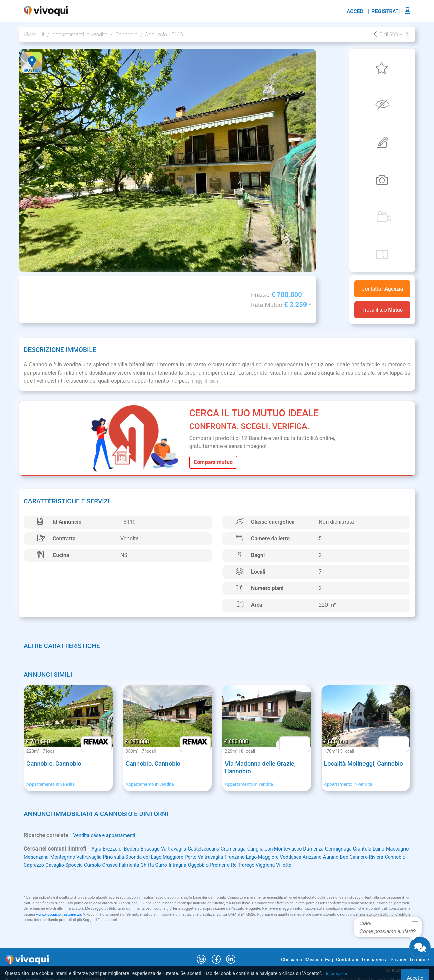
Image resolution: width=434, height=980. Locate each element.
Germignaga (365, 849)
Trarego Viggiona (373, 865)
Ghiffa (253, 865)
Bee (47, 865)
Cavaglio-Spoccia (161, 865)
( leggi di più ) (205, 381)
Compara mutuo (213, 462)
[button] (38, 160)
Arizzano (385, 857)
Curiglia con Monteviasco (294, 849)
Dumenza (338, 849)
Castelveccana (216, 849)
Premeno (333, 865)
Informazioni (339, 973)
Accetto (408, 973)
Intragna (287, 865)
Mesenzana (79, 857)
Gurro (269, 865)
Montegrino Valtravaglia (123, 857)
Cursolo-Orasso (202, 865)
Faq (329, 960)
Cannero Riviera (72, 865)
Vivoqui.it (34, 34)
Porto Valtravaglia (265, 857)
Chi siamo (292, 960)
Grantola (391, 849)
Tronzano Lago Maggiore (318, 857)
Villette (32, 873)
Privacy (398, 960)
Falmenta (233, 865)
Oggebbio (309, 865)
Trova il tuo (382, 310)
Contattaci (347, 960)
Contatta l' (382, 289)
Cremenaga (249, 849)
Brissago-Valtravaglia (171, 849)
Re (349, 865)
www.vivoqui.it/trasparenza (58, 923)
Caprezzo (128, 865)
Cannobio (126, 34)
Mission (314, 960)
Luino (30, 857)
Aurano (32, 865)
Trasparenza (374, 960)
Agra (97, 849)
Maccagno (51, 857)
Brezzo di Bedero (124, 849)
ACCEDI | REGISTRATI (378, 11)
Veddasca (361, 857)
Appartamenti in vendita (80, 34)
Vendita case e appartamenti (107, 835)
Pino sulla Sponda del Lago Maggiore (198, 857)
